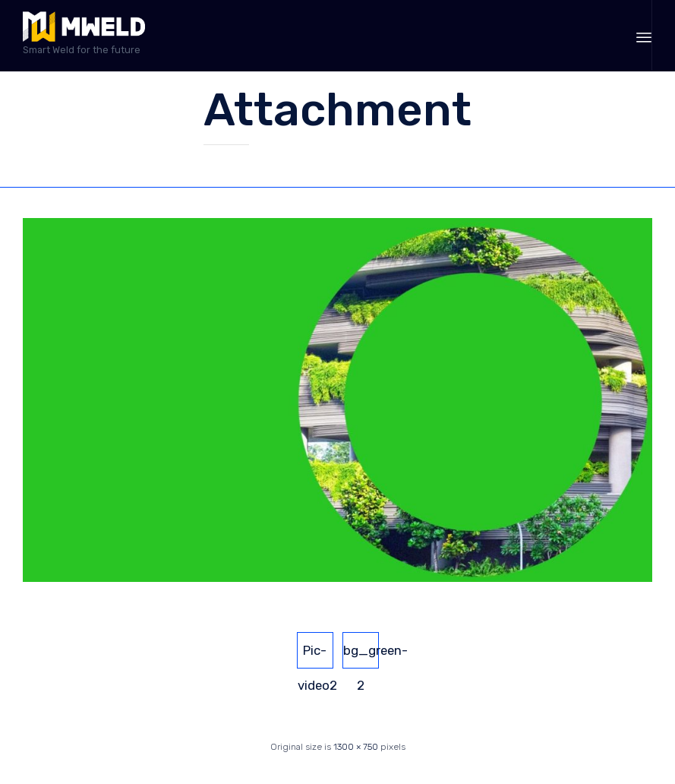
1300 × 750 (356, 747)
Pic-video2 (315, 656)
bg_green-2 (361, 656)
